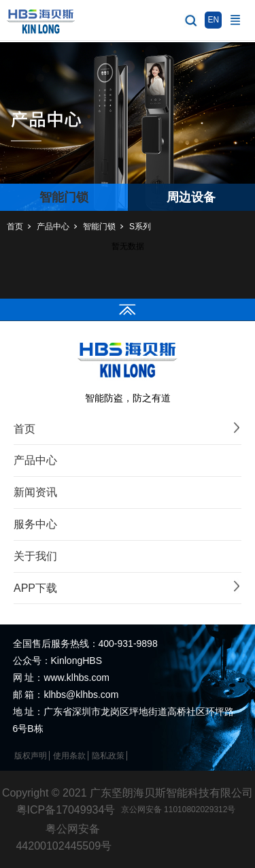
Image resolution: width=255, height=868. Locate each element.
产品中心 (53, 227)
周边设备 (191, 197)
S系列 (140, 227)
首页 (15, 227)
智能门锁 (99, 227)
